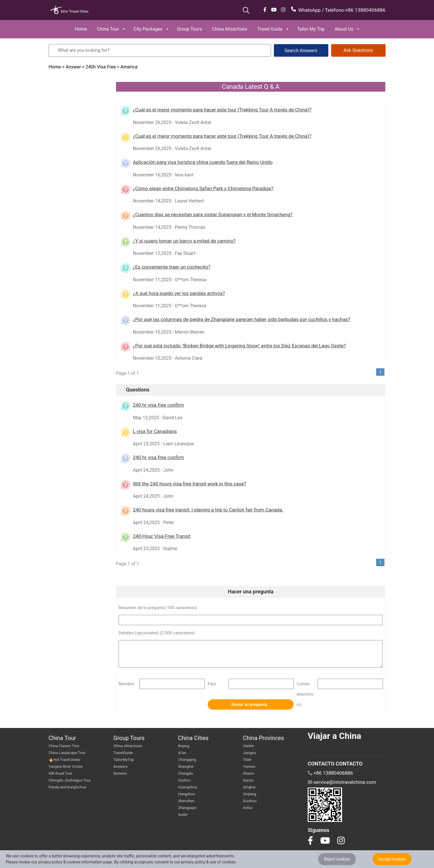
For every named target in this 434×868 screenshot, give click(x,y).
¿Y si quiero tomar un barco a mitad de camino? (184, 241)
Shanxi (249, 773)
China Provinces (263, 738)
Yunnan (249, 766)
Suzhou (184, 780)
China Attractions (128, 746)
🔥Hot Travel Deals (64, 760)
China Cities (193, 738)
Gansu (248, 780)
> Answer (72, 67)
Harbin (248, 746)
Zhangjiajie (187, 808)
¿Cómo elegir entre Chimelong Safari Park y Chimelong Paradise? (203, 188)
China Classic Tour (64, 746)
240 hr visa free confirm (159, 405)
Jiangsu (250, 753)
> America (127, 67)
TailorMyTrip (124, 760)
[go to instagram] (341, 841)
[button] (82, 29)
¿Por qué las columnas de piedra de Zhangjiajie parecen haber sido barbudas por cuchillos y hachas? (242, 319)
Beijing (184, 746)
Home (55, 67)
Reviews (120, 773)
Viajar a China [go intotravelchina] (334, 736)
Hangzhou (187, 794)
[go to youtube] (325, 841)
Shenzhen (186, 801)
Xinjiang (250, 794)
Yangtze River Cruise (66, 766)
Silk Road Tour (61, 773)
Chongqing (187, 760)
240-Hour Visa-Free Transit (162, 536)
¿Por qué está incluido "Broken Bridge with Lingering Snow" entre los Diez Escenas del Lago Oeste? (239, 346)
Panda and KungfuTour (68, 787)
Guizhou (250, 801)
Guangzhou (188, 787)
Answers (121, 766)
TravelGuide (123, 753)
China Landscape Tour (67, 753)
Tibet (247, 760)
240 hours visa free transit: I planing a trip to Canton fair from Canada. (208, 510)
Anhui (248, 808)
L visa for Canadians (155, 431)
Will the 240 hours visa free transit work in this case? (189, 484)
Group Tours (129, 738)
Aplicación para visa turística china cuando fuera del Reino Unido (203, 162)
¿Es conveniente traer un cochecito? (172, 267)
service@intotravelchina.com (345, 782)
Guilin (183, 815)
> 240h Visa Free (99, 67)
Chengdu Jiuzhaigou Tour (70, 780)
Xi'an (182, 753)
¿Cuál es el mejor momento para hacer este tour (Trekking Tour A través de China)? (222, 110)
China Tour (62, 738)
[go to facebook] (310, 841)
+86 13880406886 (365, 10)
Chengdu (186, 773)
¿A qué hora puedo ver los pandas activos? (179, 293)
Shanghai (186, 766)
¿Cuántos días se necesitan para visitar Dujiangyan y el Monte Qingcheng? (213, 214)
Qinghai (249, 787)
